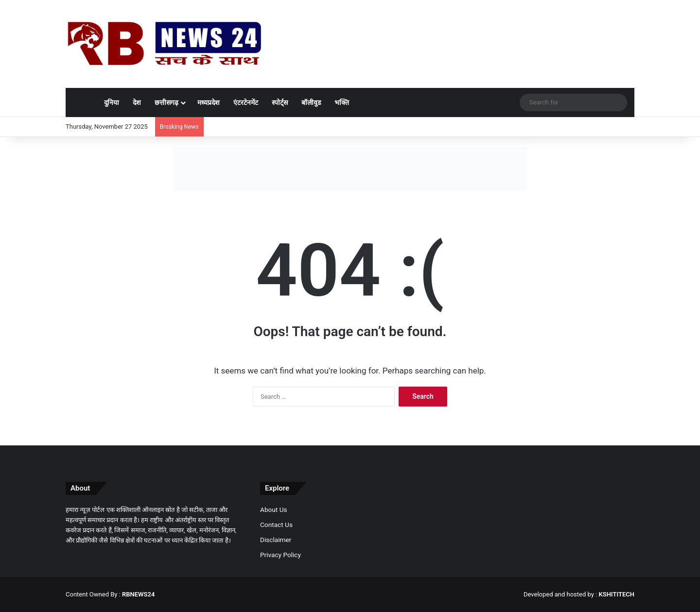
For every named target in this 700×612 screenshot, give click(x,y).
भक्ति (342, 102)
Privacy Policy (280, 555)
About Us (274, 510)
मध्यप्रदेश (209, 102)
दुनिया (112, 102)
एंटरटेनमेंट (246, 102)
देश (137, 102)
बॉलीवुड (311, 102)
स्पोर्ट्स (280, 102)
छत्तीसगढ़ (166, 102)
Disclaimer (276, 540)
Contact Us (276, 525)
